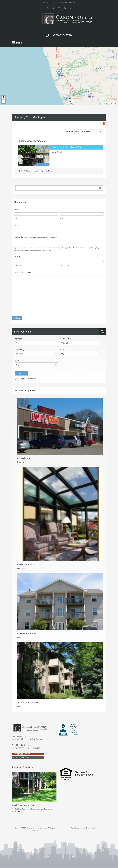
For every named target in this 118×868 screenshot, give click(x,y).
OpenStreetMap (112, 104)
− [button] (4, 101)
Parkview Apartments (27, 633)
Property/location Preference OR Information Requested (36, 237)
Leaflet (103, 104)
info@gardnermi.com (66, 3)
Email (17, 257)
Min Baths (19, 361)
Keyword (18, 339)
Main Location (66, 339)
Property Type (20, 350)
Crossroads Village (25, 565)
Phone (17, 225)
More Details (58, 152)
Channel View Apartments (31, 141)
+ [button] (4, 97)
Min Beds (64, 350)
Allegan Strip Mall (25, 458)
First (16, 218)
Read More (21, 462)
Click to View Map (36, 739)
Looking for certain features (26, 379)
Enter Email (18, 265)
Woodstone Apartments (28, 702)
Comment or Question (22, 273)
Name (17, 209)
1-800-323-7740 (61, 35)
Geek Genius (91, 828)
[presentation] (34, 306)
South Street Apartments (23, 805)
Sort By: (70, 132)
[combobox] (89, 132)
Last (61, 218)
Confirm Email (65, 265)
